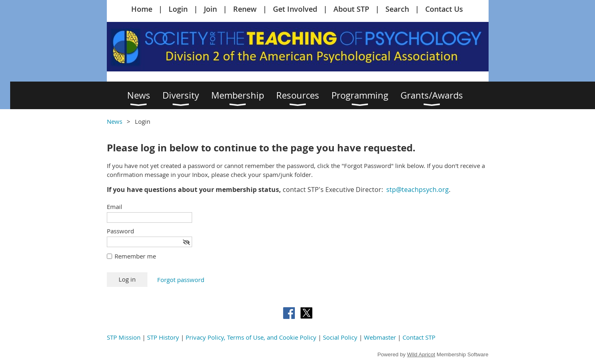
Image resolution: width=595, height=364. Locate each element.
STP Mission (124, 337)
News (115, 121)
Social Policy (340, 337)
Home (142, 9)
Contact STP (419, 337)
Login (178, 9)
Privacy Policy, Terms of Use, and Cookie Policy (251, 337)
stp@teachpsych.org (418, 190)
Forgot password (181, 280)
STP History (163, 337)
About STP (351, 9)
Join (210, 9)
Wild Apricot (421, 354)
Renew (245, 9)
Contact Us (444, 9)
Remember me (135, 256)
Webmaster (380, 337)
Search (397, 9)
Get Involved (295, 9)
